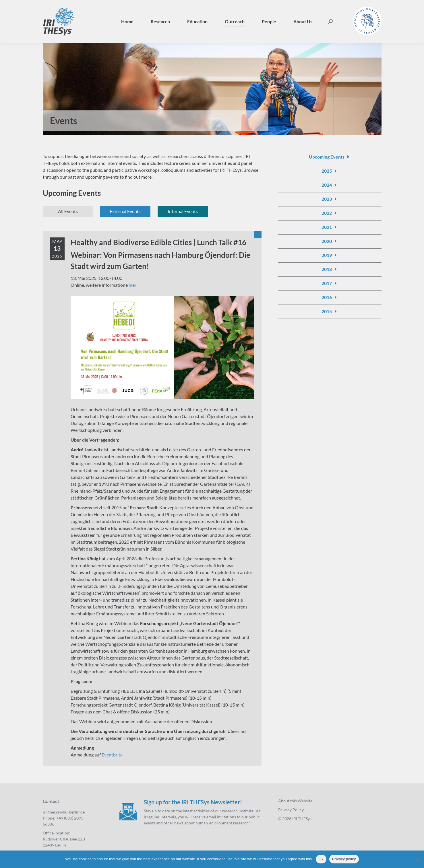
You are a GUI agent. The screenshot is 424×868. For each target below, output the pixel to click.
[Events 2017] (330, 283)
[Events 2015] (330, 311)
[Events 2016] (330, 297)
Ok (321, 859)
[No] (417, 859)
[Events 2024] (330, 185)
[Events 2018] (330, 269)
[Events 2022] (330, 213)
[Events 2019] (330, 255)
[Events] (68, 211)
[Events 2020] (330, 241)
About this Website (295, 801)
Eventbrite (112, 755)
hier (132, 285)
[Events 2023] (330, 199)
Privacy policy (344, 859)
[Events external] (125, 211)
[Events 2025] (330, 171)
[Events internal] (183, 211)
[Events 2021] (330, 227)
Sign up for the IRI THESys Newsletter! (193, 802)
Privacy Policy (291, 810)
